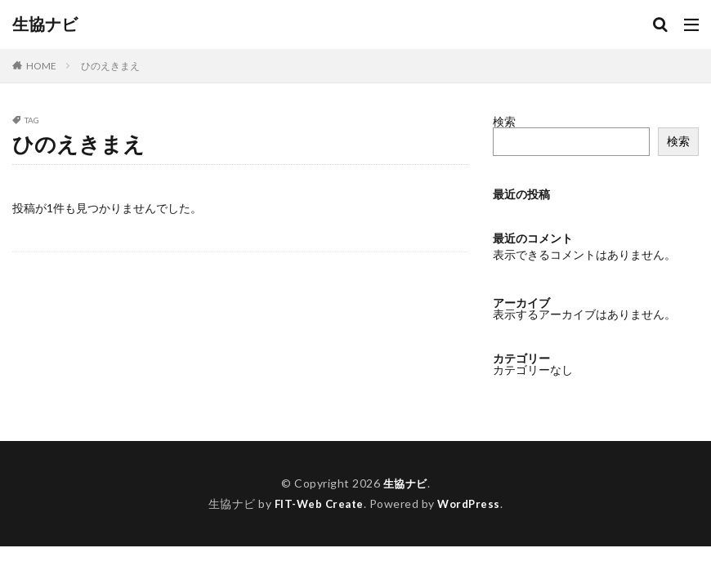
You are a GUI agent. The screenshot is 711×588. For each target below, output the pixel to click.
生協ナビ (45, 24)
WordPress (471, 503)
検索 (504, 121)
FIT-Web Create (317, 503)
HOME (41, 66)
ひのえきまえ (110, 66)
